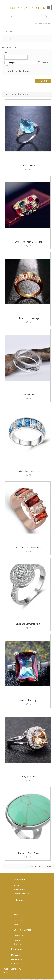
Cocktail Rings (29, 165)
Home (5, 31)
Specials (17, 925)
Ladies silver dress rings (28, 471)
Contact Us (18, 936)
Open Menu (49, 8)
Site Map (17, 944)
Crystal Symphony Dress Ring (28, 242)
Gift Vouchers (19, 921)
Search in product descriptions (20, 71)
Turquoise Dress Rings (28, 853)
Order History (17, 959)
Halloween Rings (28, 395)
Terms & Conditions (22, 894)
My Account (16, 955)
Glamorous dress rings (28, 318)
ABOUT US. (18, 885)
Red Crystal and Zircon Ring (28, 547)
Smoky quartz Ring (28, 777)
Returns (17, 940)
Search (12, 31)
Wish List (15, 964)
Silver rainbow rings (28, 700)
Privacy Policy (19, 889)
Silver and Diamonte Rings (28, 624)
